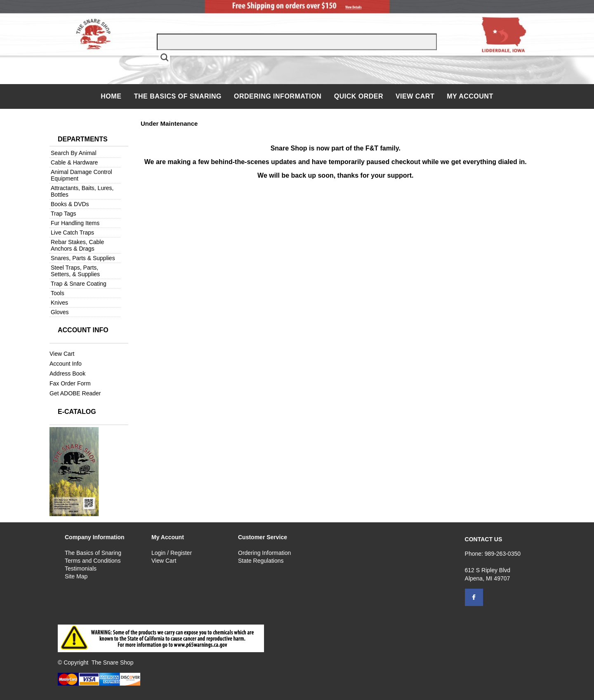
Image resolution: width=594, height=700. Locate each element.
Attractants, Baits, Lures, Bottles (82, 191)
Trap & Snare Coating (79, 284)
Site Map (76, 576)
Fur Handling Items (75, 223)
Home (112, 96)
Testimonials (81, 568)
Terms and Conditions (93, 561)
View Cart (415, 96)
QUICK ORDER (359, 96)
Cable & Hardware (74, 162)
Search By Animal (74, 153)
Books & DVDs (70, 204)
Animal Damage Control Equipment (81, 175)
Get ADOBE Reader (75, 393)
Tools (58, 293)
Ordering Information (279, 96)
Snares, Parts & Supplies (83, 258)
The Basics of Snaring (178, 96)
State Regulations (261, 561)
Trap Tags (63, 214)
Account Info (66, 364)
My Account (470, 96)
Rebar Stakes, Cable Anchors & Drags (77, 245)
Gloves (60, 312)
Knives (59, 303)
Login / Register (172, 553)
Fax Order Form (70, 383)
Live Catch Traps (72, 233)
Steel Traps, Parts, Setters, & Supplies (75, 271)
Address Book (67, 373)
